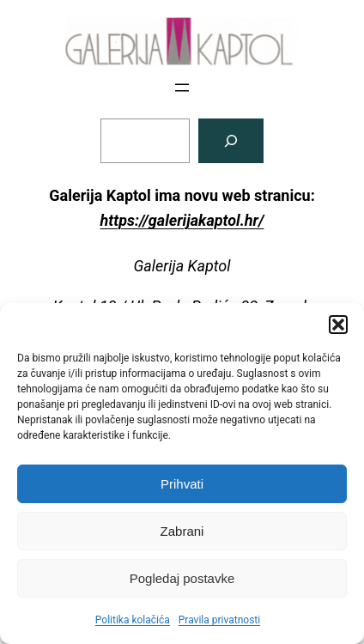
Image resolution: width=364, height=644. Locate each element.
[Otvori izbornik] (182, 88)
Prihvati (182, 484)
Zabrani (182, 531)
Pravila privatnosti (219, 620)
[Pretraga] (231, 141)
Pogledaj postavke (182, 578)
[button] (338, 325)
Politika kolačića (133, 620)
